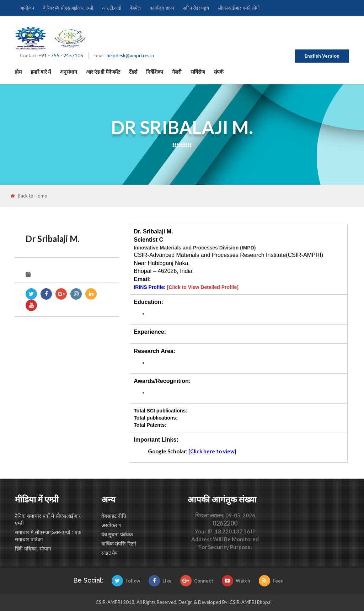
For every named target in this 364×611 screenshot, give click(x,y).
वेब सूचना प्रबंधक (117, 534)
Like (160, 581)
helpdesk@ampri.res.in (130, 56)
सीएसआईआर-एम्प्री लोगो (239, 8)
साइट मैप (110, 553)
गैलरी (177, 72)
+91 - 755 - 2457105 (61, 56)
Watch (236, 581)
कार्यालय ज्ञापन (162, 8)
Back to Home (29, 196)
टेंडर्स (133, 72)
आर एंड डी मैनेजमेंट (103, 72)
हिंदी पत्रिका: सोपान (33, 549)
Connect (197, 581)
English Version (322, 56)
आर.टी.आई (111, 8)
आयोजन (27, 8)
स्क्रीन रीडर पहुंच (196, 8)
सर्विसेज (198, 72)
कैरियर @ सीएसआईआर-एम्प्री (68, 8)
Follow (126, 581)
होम (18, 72)
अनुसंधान (68, 72)
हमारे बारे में (41, 72)
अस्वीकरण (111, 525)
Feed (271, 581)
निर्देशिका (155, 72)
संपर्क (219, 72)
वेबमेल (135, 8)
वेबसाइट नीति (114, 516)
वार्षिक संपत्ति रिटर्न (119, 544)
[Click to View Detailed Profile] (203, 287)
